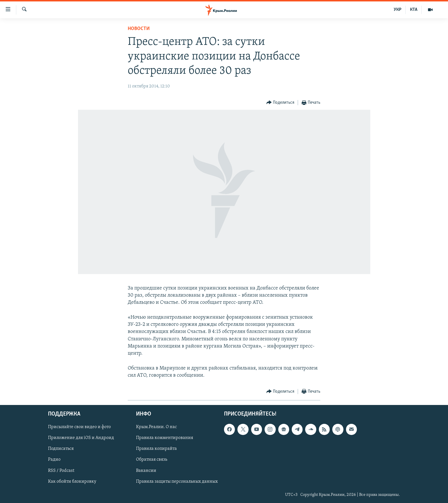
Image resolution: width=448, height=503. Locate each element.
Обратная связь (152, 460)
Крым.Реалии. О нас (156, 427)
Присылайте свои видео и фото (79, 427)
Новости (139, 29)
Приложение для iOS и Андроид (81, 438)
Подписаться (61, 449)
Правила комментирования (165, 438)
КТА (414, 10)
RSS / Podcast (61, 470)
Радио (54, 460)
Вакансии (146, 470)
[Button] (280, 103)
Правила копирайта (156, 449)
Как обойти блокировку (72, 481)
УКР (398, 10)
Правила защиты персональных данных (177, 481)
